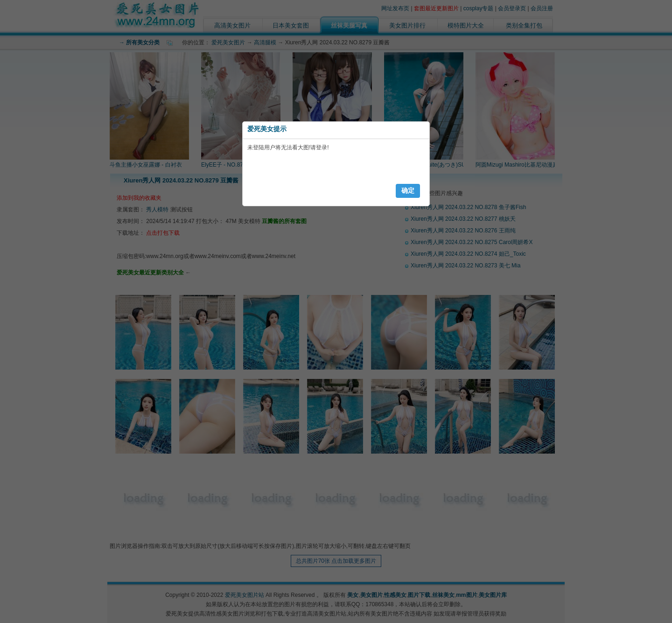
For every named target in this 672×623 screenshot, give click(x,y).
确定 (408, 190)
